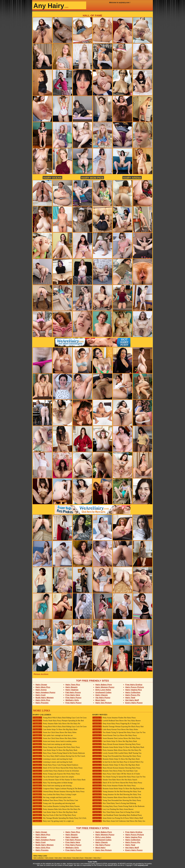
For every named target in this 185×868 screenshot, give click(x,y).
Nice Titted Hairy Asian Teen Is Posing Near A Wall (116, 812)
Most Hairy (101, 700)
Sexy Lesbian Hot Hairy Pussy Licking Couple (54, 794)
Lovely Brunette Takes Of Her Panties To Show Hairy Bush (59, 780)
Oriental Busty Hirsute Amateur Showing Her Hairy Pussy (59, 792)
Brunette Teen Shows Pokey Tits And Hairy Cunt (115, 771)
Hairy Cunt (41, 695)
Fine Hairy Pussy (73, 697)
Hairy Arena (132, 178)
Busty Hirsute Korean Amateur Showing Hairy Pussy (116, 744)
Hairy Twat (130, 697)
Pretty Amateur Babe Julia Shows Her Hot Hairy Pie (56, 724)
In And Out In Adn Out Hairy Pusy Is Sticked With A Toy (118, 762)
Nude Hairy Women (45, 697)
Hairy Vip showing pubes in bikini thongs (53, 783)
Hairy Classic (102, 695)
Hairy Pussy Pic (133, 695)
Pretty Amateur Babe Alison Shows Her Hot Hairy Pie (117, 750)
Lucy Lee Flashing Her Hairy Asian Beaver (113, 809)
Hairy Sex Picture (104, 703)
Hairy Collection (133, 692)
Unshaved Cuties (103, 692)
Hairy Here (58, 858)
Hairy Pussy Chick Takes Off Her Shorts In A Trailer (116, 774)
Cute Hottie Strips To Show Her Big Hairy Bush (55, 729)
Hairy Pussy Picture (135, 687)
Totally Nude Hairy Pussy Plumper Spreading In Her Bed (58, 721)
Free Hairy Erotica (134, 685)
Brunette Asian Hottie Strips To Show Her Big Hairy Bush (118, 747)
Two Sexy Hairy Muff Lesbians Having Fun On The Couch (59, 756)
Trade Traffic (93, 862)
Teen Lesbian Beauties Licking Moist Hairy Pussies (56, 806)
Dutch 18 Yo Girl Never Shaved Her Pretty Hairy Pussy (58, 768)
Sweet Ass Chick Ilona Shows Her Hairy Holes (55, 732)
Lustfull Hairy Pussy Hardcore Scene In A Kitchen (56, 771)
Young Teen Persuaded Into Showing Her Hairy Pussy (117, 756)
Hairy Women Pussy (105, 687)
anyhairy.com (143, 865)
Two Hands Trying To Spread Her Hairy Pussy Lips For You (119, 732)
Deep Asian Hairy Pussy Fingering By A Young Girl (116, 724)
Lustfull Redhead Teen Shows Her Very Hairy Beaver (117, 721)
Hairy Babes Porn (104, 685)
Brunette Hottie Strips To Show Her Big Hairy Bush (116, 759)
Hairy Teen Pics (73, 685)
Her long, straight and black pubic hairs (52, 797)
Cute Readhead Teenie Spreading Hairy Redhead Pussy (117, 815)
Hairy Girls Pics (43, 700)
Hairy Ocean (52, 178)
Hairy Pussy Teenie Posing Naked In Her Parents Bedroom (59, 753)
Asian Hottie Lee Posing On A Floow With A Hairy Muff (118, 818)
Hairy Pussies (42, 703)
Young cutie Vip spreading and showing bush (54, 803)
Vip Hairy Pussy (103, 697)
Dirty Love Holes (103, 690)
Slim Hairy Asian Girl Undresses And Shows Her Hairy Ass (119, 821)
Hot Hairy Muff (132, 700)
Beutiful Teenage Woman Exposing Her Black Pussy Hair (118, 727)
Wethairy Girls (72, 700)
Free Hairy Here (73, 695)
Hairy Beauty (72, 687)
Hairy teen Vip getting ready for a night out (53, 821)
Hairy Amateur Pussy (45, 692)
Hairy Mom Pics (92, 178)
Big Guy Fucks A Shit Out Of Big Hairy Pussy (54, 815)
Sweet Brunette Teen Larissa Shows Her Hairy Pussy (116, 738)
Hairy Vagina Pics (134, 690)
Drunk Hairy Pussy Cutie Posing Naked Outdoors (55, 765)
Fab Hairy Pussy (73, 692)
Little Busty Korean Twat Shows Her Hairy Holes (115, 729)
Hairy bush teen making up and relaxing (52, 744)
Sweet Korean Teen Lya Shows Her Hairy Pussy (115, 735)
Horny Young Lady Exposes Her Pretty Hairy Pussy (56, 747)
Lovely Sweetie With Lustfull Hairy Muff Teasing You (117, 753)
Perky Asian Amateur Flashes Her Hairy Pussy (114, 718)
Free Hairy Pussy (74, 703)
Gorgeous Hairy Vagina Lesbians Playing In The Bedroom (59, 789)
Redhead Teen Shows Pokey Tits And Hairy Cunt (55, 800)
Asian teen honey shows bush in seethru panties (55, 741)
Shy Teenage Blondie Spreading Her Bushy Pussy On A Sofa (59, 818)
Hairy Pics (97, 858)
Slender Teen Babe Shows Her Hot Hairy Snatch (115, 780)
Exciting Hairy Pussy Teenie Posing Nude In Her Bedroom (118, 806)
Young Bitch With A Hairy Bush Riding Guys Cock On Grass (60, 718)
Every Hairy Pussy (134, 703)
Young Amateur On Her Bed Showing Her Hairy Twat (117, 792)
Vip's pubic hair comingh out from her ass (53, 735)
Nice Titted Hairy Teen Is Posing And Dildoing (114, 803)
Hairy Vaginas (72, 690)
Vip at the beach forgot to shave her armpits (53, 777)
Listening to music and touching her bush (52, 759)
